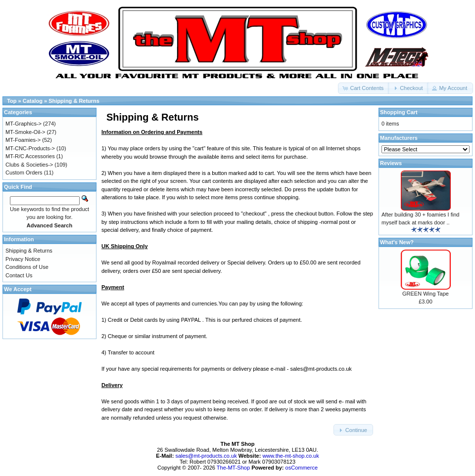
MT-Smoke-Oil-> (25, 132)
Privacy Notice (23, 259)
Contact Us (19, 275)
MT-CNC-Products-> (30, 148)
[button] (364, 88)
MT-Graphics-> (24, 124)
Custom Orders (24, 173)
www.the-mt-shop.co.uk (290, 456)
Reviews (391, 163)
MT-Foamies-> (23, 140)
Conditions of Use (27, 267)
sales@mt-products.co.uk (207, 456)
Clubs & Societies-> (29, 165)
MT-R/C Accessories (30, 156)
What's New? (397, 242)
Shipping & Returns (29, 251)
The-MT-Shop (233, 468)
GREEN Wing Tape (426, 294)
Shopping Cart (399, 112)
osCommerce (302, 468)
